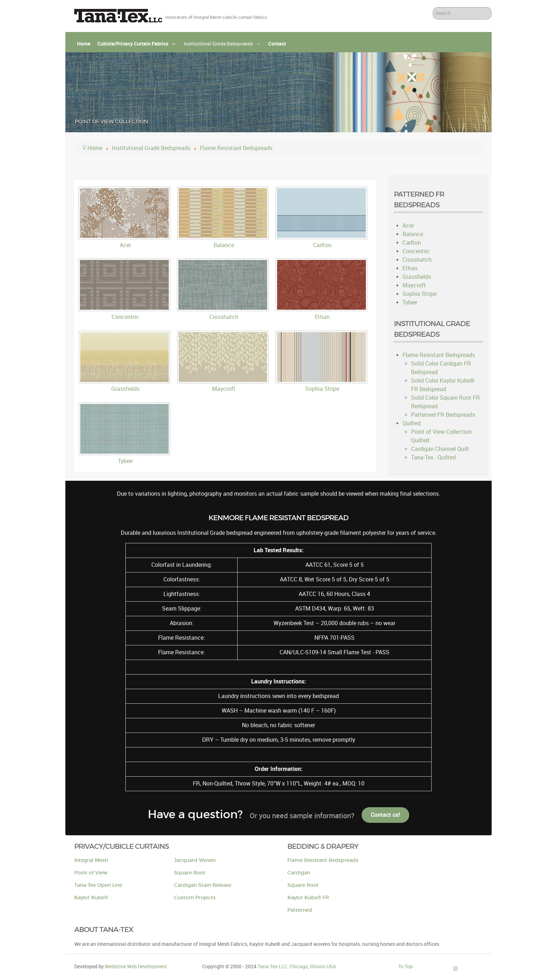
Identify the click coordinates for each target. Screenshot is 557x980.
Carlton (322, 245)
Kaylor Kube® (91, 898)
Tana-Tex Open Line (98, 885)
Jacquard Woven (195, 860)
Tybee (125, 461)
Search (433, 7)
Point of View (91, 873)
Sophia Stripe (322, 389)
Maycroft (224, 389)
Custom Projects (195, 898)
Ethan (322, 317)
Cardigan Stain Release (203, 885)
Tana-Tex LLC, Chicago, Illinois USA (297, 966)
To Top (405, 966)
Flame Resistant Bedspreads (323, 860)
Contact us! (385, 815)
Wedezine (136, 966)
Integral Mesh (91, 860)
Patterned (300, 910)
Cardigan (299, 873)
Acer (125, 245)
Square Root (190, 873)
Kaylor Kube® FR (308, 898)
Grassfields (125, 389)
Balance (224, 245)
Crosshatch (224, 317)
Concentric (125, 317)
